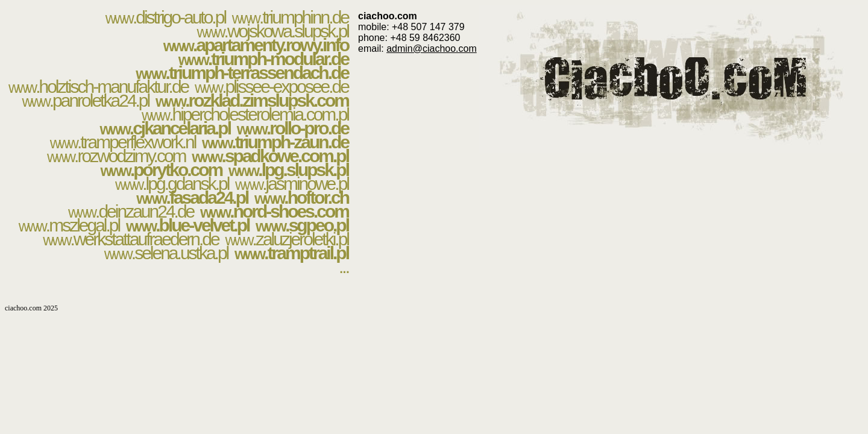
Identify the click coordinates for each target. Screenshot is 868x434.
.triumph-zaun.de (275, 142)
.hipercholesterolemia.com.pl (245, 114)
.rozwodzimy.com (116, 156)
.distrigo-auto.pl (165, 17)
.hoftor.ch (301, 197)
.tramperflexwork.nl (123, 142)
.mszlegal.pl (69, 225)
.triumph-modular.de (263, 59)
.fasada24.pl (192, 197)
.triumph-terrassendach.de (242, 73)
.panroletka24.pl (86, 100)
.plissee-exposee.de (272, 86)
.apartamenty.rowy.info (256, 45)
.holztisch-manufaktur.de (98, 86)
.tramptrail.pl (291, 253)
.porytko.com (162, 170)
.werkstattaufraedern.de (131, 239)
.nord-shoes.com (274, 211)
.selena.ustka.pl (166, 253)
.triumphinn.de (290, 17)
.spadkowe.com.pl (270, 156)
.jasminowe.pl (292, 184)
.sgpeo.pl (302, 225)
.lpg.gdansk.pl (172, 184)
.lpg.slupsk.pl (288, 170)
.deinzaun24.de (131, 211)
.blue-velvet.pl (187, 225)
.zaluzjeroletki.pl (287, 239)
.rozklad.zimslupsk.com (252, 100)
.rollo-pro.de (293, 128)
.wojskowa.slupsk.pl (272, 31)
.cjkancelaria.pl (165, 128)
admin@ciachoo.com (432, 49)
